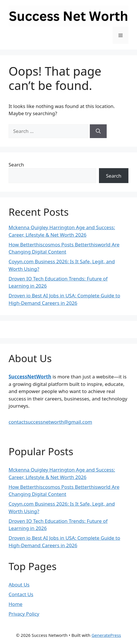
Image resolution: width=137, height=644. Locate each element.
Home (15, 604)
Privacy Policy (24, 614)
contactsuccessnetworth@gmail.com (50, 422)
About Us (19, 585)
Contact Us (21, 594)
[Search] (98, 131)
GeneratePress (106, 635)
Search (16, 165)
